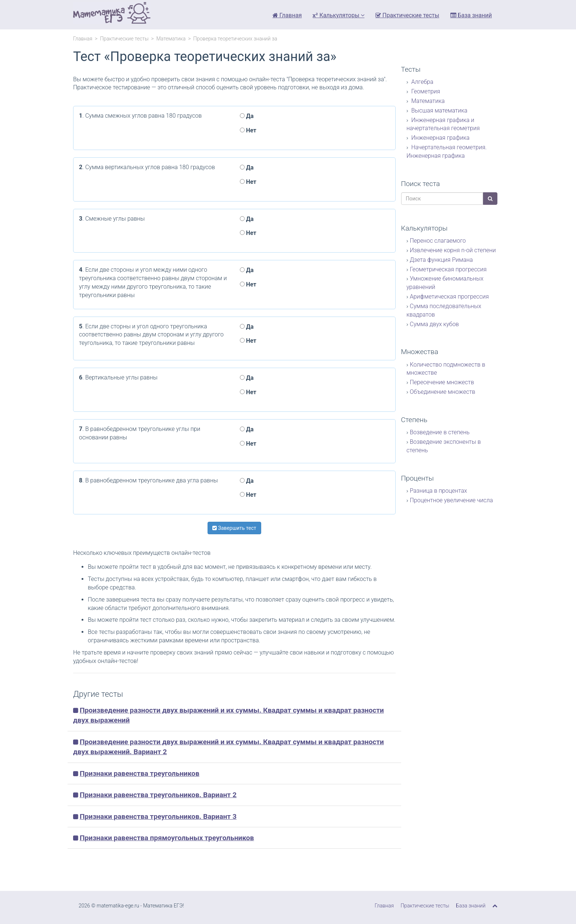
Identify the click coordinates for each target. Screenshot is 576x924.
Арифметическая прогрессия (449, 297)
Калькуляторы (339, 15)
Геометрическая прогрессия (448, 269)
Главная (287, 15)
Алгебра (422, 82)
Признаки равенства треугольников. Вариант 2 (158, 795)
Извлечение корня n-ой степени (453, 250)
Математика (171, 39)
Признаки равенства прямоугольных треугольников (167, 838)
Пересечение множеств (442, 382)
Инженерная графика (440, 138)
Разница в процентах (439, 491)
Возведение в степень (440, 432)
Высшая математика (439, 110)
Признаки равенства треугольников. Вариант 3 (158, 816)
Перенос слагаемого (438, 241)
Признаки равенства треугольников (140, 773)
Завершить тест (234, 528)
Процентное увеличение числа (451, 500)
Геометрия (425, 91)
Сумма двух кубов (435, 324)
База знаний (471, 15)
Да (247, 116)
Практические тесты (407, 15)
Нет (248, 130)
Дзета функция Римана (442, 260)
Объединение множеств (443, 392)
